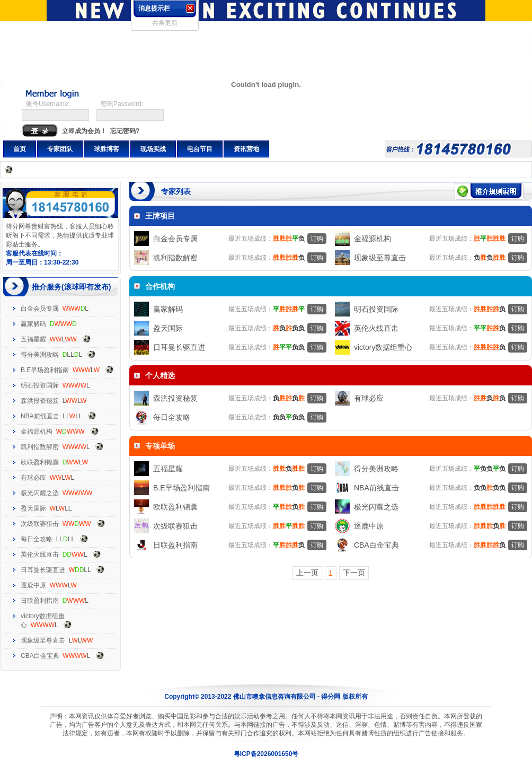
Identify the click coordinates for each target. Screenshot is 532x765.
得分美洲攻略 (40, 355)
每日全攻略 (37, 539)
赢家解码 (33, 324)
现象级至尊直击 (43, 640)
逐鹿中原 (33, 585)
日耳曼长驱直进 (43, 570)
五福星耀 (33, 339)
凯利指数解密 (40, 447)
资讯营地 (246, 149)
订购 (317, 239)
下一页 (354, 573)
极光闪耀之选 (40, 493)
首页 (20, 149)
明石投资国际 (40, 385)
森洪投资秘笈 (40, 401)
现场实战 (153, 149)
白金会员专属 (40, 309)
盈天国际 (33, 508)
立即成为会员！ (84, 131)
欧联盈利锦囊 (40, 462)
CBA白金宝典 (40, 656)
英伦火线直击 (40, 555)
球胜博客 (107, 149)
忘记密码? (125, 131)
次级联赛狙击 (40, 524)
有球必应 (33, 478)
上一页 (307, 573)
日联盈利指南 (40, 601)
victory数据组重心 (383, 347)
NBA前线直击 (40, 416)
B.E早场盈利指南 (45, 370)
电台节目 (200, 149)
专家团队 (60, 149)
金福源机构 (37, 432)
